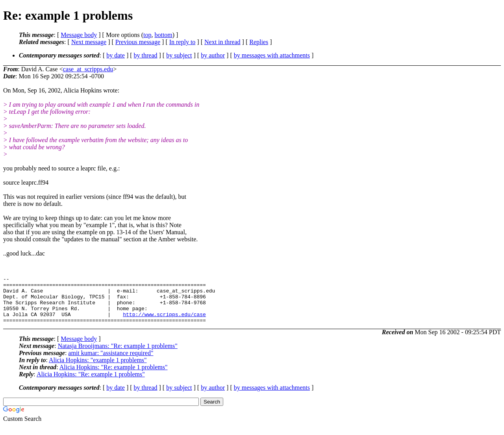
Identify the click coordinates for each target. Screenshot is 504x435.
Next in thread (222, 42)
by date (116, 55)
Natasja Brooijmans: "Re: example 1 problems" (118, 355)
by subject (179, 55)
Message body (79, 35)
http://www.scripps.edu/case (164, 322)
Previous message (138, 42)
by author (213, 55)
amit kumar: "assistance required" (111, 362)
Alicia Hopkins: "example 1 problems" (98, 369)
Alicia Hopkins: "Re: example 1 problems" (114, 377)
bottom (163, 35)
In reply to (183, 42)
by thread (146, 55)
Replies (259, 42)
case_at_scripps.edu (88, 69)
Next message (89, 42)
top (147, 35)
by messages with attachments (272, 55)
